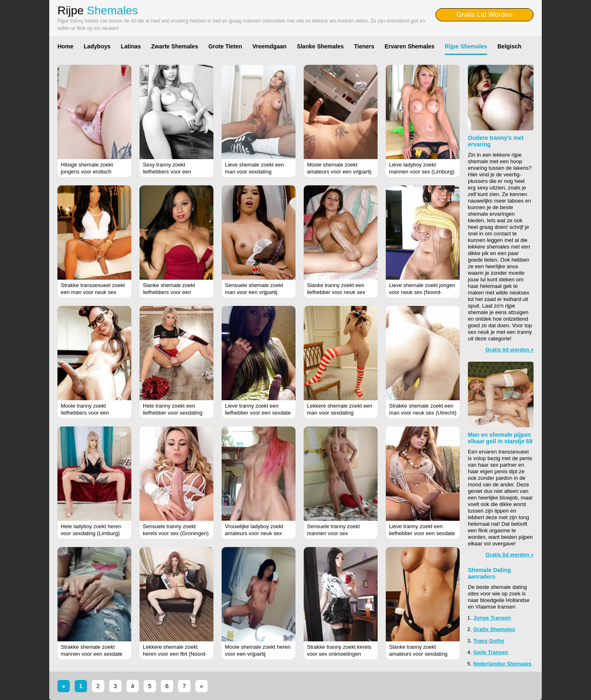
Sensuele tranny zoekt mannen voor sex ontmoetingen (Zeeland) (335, 533)
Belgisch (509, 46)
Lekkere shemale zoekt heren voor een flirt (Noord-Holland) (175, 654)
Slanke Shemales (320, 46)
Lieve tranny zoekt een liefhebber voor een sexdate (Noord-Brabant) (422, 533)
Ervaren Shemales (409, 46)
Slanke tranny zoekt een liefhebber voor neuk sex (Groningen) (336, 292)
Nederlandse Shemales (502, 664)
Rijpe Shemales (466, 46)
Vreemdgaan (269, 46)
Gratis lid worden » (510, 350)
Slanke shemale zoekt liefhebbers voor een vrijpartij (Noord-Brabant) (172, 292)
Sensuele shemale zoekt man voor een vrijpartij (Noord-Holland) (254, 292)
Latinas (131, 46)
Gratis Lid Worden (484, 15)
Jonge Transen (492, 618)
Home (65, 46)
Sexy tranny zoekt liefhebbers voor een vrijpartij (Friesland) (167, 172)
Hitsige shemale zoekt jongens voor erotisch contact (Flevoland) (87, 172)
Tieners (364, 46)
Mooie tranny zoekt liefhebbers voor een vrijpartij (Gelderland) (86, 413)
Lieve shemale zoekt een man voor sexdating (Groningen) (254, 172)
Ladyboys (97, 46)
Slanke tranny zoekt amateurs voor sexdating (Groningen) (418, 654)
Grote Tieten (225, 46)
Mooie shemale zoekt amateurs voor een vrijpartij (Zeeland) (339, 172)
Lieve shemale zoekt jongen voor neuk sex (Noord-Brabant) (422, 292)
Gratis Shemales (494, 629)
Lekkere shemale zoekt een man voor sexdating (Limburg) (340, 413)
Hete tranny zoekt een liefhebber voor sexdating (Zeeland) (173, 413)
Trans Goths (489, 641)
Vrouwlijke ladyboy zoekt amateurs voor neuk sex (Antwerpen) (254, 533)
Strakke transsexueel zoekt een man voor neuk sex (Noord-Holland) (93, 292)
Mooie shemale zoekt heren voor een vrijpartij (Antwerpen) (258, 654)
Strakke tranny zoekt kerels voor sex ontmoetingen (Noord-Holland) (339, 654)
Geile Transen (491, 652)
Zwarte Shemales (174, 46)
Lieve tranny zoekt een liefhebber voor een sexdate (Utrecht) (258, 413)
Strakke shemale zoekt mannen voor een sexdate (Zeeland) (92, 654)
